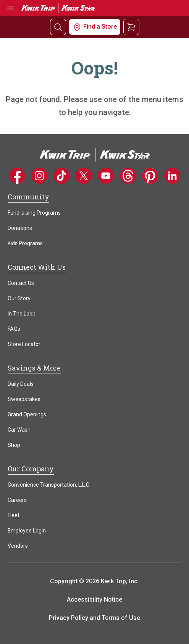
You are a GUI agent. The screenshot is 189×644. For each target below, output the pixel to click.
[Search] (58, 27)
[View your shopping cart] (131, 27)
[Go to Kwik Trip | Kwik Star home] (58, 7)
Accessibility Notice (94, 600)
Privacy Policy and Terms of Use (94, 618)
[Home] (95, 154)
